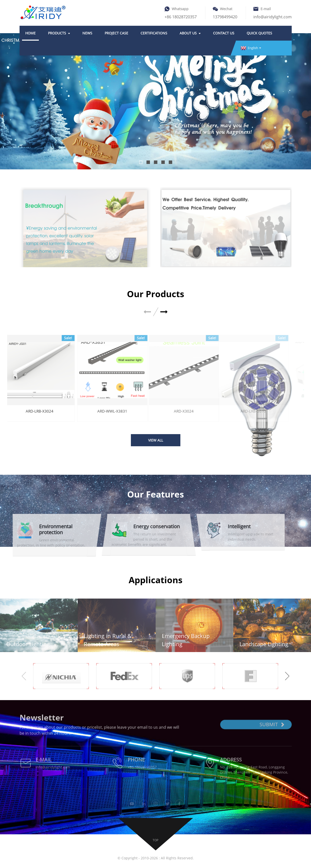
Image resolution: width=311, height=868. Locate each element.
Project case (116, 33)
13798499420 (225, 17)
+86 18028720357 (181, 17)
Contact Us (224, 33)
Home (30, 33)
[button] (141, 162)
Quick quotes (259, 33)
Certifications (154, 33)
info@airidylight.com (273, 17)
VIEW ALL (156, 440)
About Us (190, 33)
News (87, 33)
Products (59, 33)
